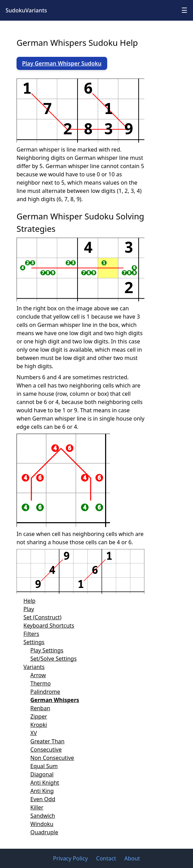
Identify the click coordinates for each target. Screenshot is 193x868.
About (132, 858)
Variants (34, 667)
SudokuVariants (26, 10)
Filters (31, 634)
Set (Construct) (42, 617)
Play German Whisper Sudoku (62, 63)
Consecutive (46, 750)
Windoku (42, 824)
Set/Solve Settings (53, 659)
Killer (37, 807)
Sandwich (43, 816)
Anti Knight (45, 783)
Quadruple (44, 832)
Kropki (39, 725)
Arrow (38, 675)
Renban (40, 708)
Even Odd (43, 799)
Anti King (42, 791)
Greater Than (47, 741)
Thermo (40, 683)
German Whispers (55, 700)
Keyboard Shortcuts (49, 626)
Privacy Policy (70, 858)
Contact (106, 858)
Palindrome (45, 692)
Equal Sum (44, 766)
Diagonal (42, 774)
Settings (34, 642)
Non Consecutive (52, 758)
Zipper (39, 716)
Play (29, 609)
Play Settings (47, 650)
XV (34, 733)
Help (29, 601)
